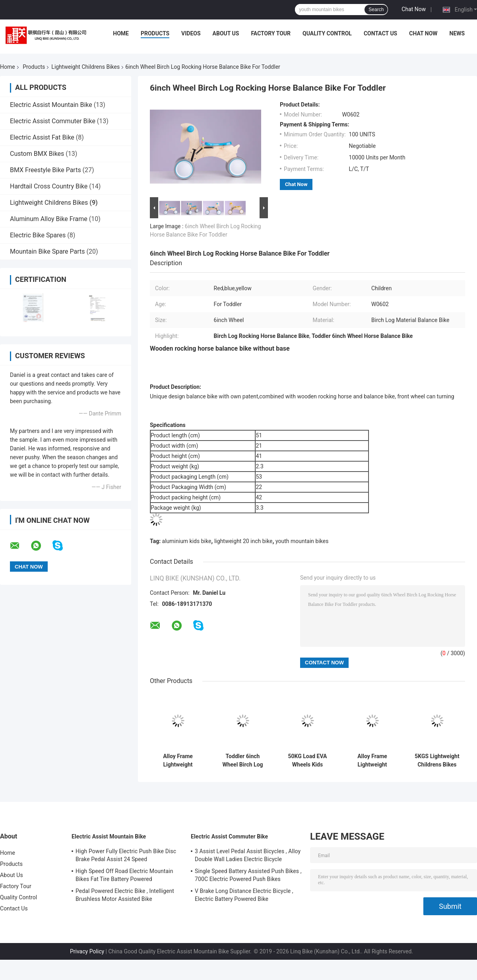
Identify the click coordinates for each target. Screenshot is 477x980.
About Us (226, 33)
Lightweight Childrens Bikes (85, 67)
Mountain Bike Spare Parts (48, 251)
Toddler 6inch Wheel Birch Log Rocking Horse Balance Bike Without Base (242, 761)
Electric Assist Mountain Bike (51, 105)
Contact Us (380, 33)
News (457, 33)
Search (376, 10)
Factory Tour (271, 33)
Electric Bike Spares (38, 235)
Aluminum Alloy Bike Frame (49, 219)
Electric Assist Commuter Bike (53, 121)
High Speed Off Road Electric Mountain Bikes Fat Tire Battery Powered (124, 875)
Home (121, 33)
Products (155, 33)
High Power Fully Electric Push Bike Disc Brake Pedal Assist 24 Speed (126, 855)
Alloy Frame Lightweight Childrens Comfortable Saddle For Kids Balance (372, 761)
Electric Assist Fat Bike (42, 137)
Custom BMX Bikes (37, 154)
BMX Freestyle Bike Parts (46, 170)
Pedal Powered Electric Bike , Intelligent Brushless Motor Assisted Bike (125, 895)
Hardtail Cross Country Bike (49, 186)
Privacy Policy (87, 951)
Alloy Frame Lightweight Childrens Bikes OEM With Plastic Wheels (178, 761)
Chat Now (414, 9)
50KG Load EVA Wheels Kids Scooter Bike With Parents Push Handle (307, 761)
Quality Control (327, 33)
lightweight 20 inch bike (243, 541)
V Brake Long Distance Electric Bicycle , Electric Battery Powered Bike (244, 895)
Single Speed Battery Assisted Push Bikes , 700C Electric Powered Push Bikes (248, 875)
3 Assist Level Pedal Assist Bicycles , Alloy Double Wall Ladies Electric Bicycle (248, 855)
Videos (191, 33)
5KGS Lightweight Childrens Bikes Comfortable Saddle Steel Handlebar (437, 761)
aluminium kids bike (187, 541)
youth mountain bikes (302, 541)
